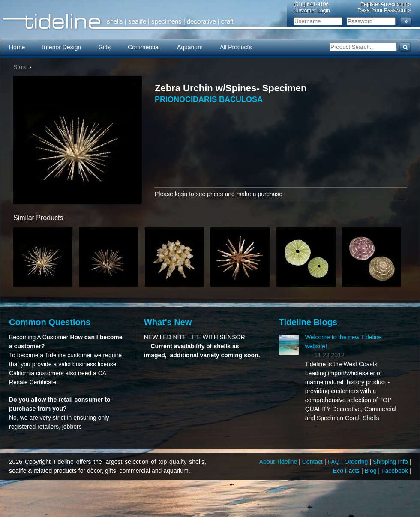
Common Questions (50, 322)
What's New (168, 322)
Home (17, 47)
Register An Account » (386, 4)
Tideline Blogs (308, 322)
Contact (313, 462)
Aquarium (190, 47)
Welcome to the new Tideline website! (343, 342)
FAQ (334, 462)
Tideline (210, 22)
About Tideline (279, 462)
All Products (236, 47)
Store (20, 67)
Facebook (395, 471)
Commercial (144, 47)
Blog (372, 471)
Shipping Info (391, 462)
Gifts (104, 47)
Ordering (357, 462)
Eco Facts (347, 471)
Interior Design (61, 47)
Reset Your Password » (384, 10)
